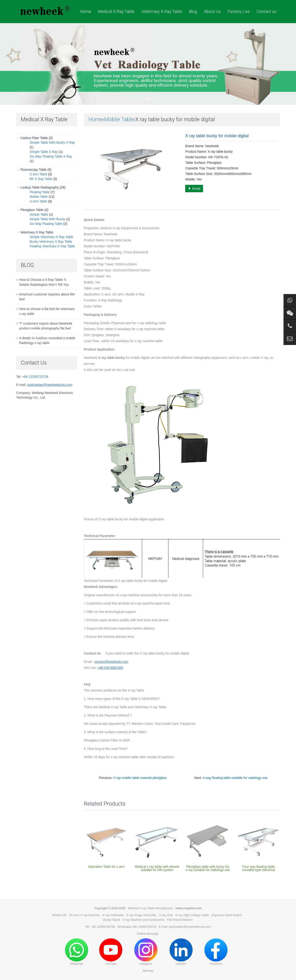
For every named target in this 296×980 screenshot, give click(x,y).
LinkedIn (181, 952)
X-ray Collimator (113, 915)
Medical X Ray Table (116, 11)
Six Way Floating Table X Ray (51, 156)
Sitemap (148, 971)
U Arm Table (38, 201)
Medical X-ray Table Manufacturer (150, 908)
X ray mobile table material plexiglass (140, 778)
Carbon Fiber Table (34, 138)
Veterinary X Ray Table (162, 11)
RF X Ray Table (41, 179)
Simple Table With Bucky (47, 219)
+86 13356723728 (35, 377)
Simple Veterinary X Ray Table (51, 237)
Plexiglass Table (32, 210)
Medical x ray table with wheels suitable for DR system (157, 868)
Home (85, 11)
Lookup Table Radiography (40, 187)
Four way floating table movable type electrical (259, 868)
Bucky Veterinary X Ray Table (51, 242)
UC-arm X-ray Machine (84, 915)
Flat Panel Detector (180, 920)
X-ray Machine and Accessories (144, 920)
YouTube (111, 952)
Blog (193, 11)
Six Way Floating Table (46, 224)
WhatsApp (77, 952)
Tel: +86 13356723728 (100, 927)
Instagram (146, 952)
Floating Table (40, 192)
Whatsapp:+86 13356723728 (137, 927)
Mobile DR (60, 915)
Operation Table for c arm (106, 867)
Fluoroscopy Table (33, 170)
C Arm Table (38, 174)
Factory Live (239, 11)
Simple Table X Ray (44, 152)
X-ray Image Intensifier (141, 915)
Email (194, 189)
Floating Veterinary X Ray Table (52, 246)
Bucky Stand (112, 920)
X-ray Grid (166, 915)
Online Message (148, 934)
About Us (212, 11)
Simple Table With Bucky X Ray (52, 143)
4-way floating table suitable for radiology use (235, 778)
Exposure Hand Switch (227, 915)
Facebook (216, 952)
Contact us (266, 11)
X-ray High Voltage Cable (192, 915)
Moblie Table (119, 119)
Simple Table (39, 214)
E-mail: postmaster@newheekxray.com (185, 927)
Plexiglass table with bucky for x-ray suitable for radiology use (208, 868)
